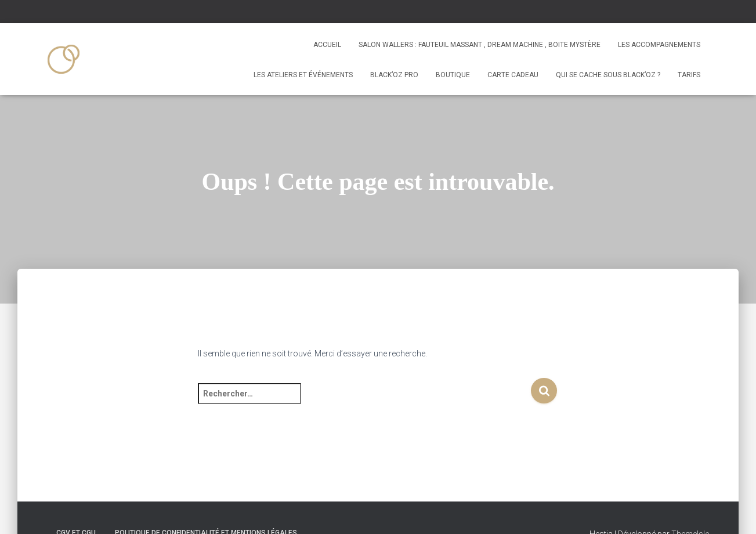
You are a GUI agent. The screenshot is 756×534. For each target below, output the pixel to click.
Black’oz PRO (394, 75)
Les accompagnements (659, 45)
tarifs (689, 75)
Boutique (453, 75)
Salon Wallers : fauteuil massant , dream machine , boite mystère (480, 45)
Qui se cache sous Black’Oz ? (608, 75)
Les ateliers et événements (303, 75)
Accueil (327, 45)
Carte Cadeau (513, 75)
